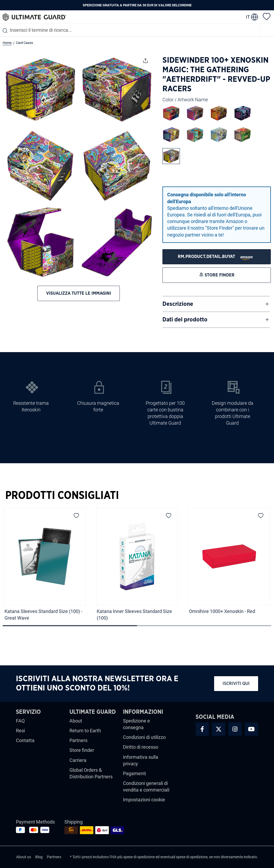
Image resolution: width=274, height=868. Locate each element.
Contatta (25, 740)
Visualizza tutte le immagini (79, 293)
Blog (39, 857)
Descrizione (178, 304)
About (76, 721)
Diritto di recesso (141, 747)
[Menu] (267, 30)
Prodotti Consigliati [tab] (62, 496)
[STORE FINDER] (217, 257)
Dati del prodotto (185, 320)
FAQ (20, 721)
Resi (20, 731)
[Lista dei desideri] (267, 16)
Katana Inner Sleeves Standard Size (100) (134, 615)
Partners (78, 740)
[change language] (252, 17)
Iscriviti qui (236, 683)
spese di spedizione (139, 857)
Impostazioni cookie (144, 800)
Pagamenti (134, 773)
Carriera (78, 760)
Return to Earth (85, 731)
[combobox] (130, 30)
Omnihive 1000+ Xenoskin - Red (223, 611)
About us (24, 857)
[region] (137, 566)
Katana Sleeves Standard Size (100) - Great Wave (43, 615)
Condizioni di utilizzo (144, 737)
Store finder (82, 750)
